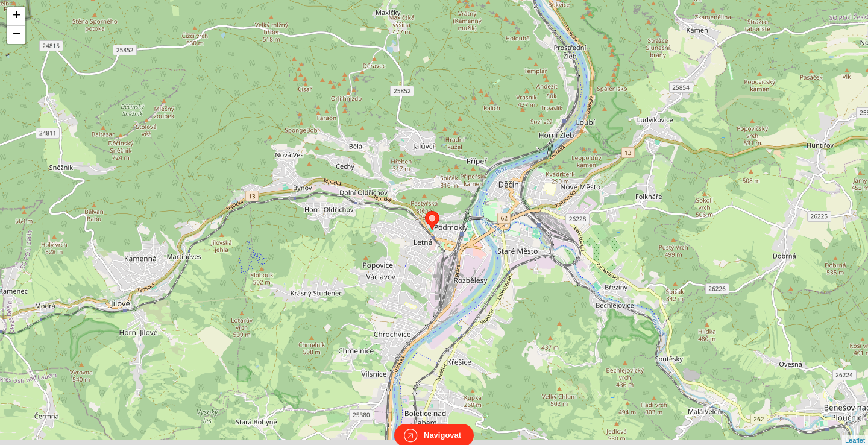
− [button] (17, 35)
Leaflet (855, 429)
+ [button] (17, 16)
